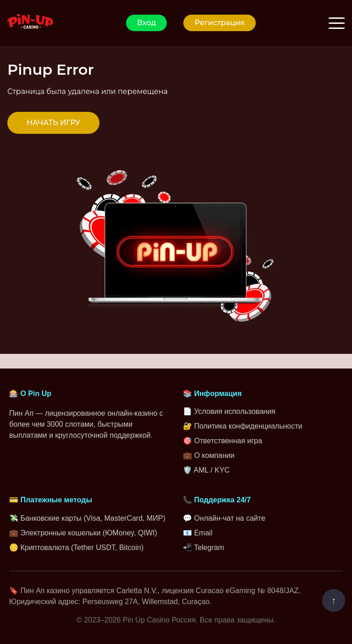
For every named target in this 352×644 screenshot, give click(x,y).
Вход (146, 23)
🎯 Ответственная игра (223, 441)
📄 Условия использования (229, 411)
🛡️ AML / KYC (206, 470)
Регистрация (219, 23)
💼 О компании (209, 455)
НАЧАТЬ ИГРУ (53, 123)
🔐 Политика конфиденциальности (242, 426)
